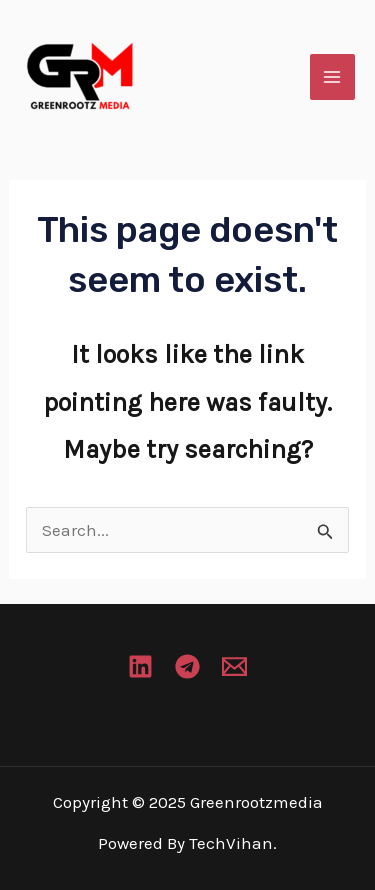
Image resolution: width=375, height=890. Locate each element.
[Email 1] (234, 666)
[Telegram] (187, 666)
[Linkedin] (140, 666)
